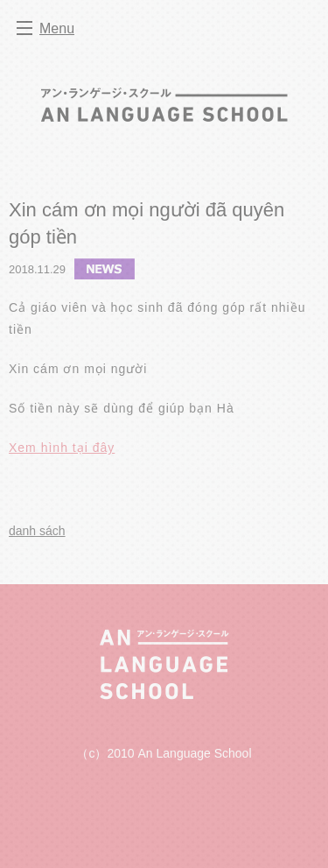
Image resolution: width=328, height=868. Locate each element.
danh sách (37, 531)
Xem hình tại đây (62, 448)
